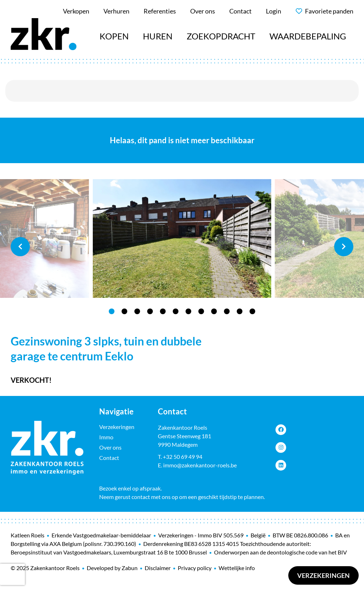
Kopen (114, 36)
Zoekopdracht (221, 36)
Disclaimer (158, 568)
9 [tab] (214, 311)
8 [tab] (201, 311)
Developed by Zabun (112, 568)
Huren (158, 36)
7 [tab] (188, 311)
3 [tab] (137, 311)
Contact (109, 458)
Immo (106, 437)
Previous (20, 247)
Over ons (110, 447)
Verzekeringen (323, 575)
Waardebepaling (308, 36)
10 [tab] (227, 311)
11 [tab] (240, 311)
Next (344, 247)
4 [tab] (150, 311)
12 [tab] (252, 311)
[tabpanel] (182, 239)
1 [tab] (112, 311)
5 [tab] (163, 311)
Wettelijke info (237, 568)
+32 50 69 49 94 (183, 457)
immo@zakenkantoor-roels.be (200, 465)
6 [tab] (176, 311)
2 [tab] (124, 311)
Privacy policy (195, 568)
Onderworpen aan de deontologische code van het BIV (280, 552)
